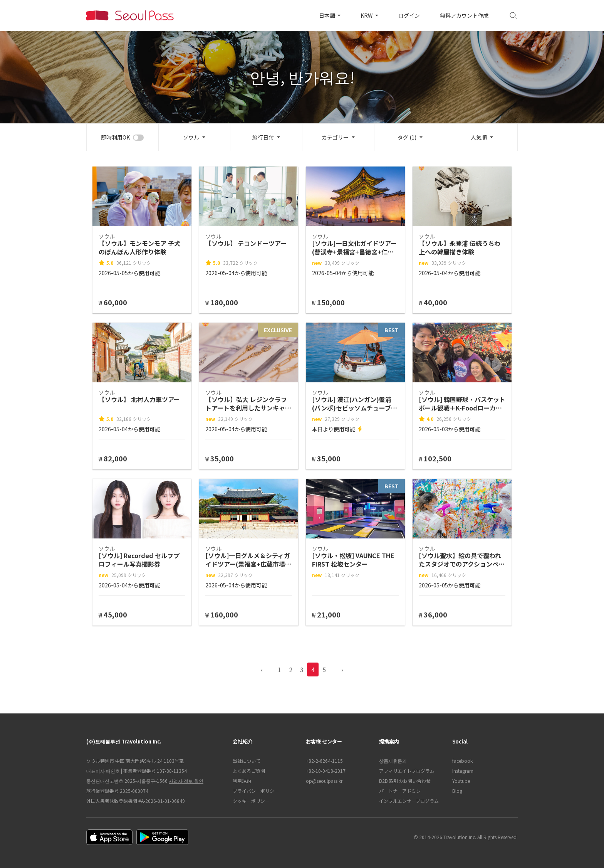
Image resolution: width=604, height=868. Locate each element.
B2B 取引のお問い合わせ (405, 781)
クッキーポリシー (251, 801)
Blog (457, 791)
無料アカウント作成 (464, 15)
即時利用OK (115, 137)
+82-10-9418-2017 (326, 771)
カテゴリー (335, 137)
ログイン (409, 15)
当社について (247, 761)
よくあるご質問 (249, 771)
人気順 (479, 137)
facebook (462, 761)
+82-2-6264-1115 (324, 761)
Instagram (463, 771)
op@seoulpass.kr (324, 781)
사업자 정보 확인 (186, 781)
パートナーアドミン (400, 791)
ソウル (191, 137)
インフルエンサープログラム (409, 801)
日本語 (328, 15)
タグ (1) (407, 137)
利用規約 (242, 781)
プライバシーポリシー (256, 791)
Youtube (461, 781)
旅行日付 (263, 137)
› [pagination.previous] (342, 670)
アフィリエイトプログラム (407, 771)
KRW (367, 15)
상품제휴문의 (393, 761)
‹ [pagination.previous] (262, 670)
